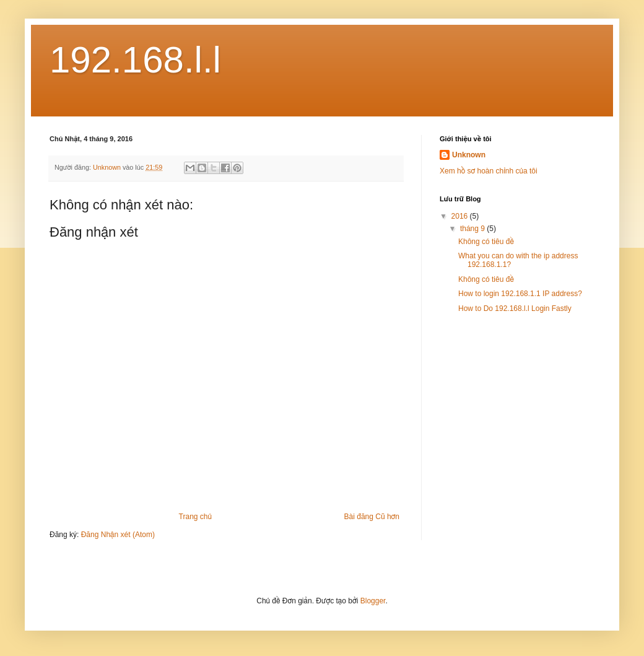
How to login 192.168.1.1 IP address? (520, 294)
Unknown (469, 155)
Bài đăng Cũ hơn (372, 517)
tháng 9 (473, 229)
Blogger (373, 601)
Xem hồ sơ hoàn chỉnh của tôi (489, 171)
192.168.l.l (135, 60)
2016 (461, 216)
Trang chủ (195, 517)
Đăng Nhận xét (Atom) (118, 535)
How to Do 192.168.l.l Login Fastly (515, 308)
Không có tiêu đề (486, 242)
